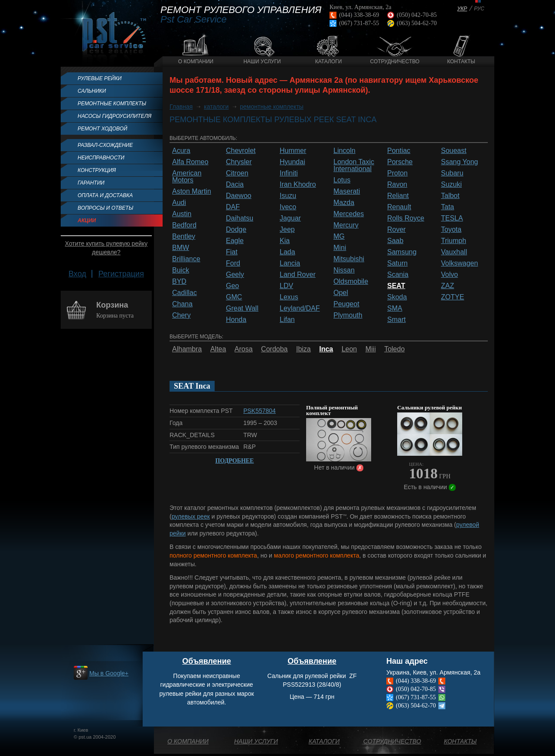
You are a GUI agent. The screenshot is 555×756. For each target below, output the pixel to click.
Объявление (207, 661)
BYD (179, 282)
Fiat (232, 252)
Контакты (461, 62)
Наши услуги (262, 62)
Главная (181, 107)
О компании (196, 62)
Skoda (397, 297)
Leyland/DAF (300, 308)
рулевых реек (191, 516)
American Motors (187, 177)
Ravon (397, 185)
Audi (179, 203)
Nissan (344, 270)
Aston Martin (192, 191)
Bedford (184, 225)
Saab (395, 241)
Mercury (346, 225)
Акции (87, 221)
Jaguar (290, 218)
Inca (326, 349)
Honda (236, 320)
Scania (398, 275)
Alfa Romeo (190, 162)
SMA (395, 308)
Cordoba (274, 349)
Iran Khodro (298, 185)
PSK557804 (260, 411)
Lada (287, 252)
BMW (181, 248)
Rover (397, 230)
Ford (233, 263)
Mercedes (349, 214)
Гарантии (91, 183)
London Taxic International (354, 165)
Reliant (398, 196)
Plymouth (348, 315)
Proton (397, 173)
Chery (181, 315)
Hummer (293, 151)
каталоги (216, 107)
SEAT (396, 286)
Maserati (347, 191)
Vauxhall (454, 252)
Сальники (92, 91)
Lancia (290, 263)
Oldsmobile (351, 282)
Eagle (235, 241)
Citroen (237, 173)
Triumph (454, 241)
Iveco (288, 207)
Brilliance (186, 259)
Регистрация (121, 274)
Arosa (244, 349)
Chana (182, 304)
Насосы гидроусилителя (114, 116)
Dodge (236, 230)
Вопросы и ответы (105, 208)
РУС (479, 9)
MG (339, 237)
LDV (286, 286)
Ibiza (304, 349)
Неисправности (101, 158)
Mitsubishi (349, 259)
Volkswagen (459, 263)
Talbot (450, 196)
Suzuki (451, 185)
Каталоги (329, 62)
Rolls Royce (406, 218)
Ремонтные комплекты (112, 104)
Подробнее (235, 461)
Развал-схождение (105, 145)
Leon (349, 349)
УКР (462, 9)
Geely (235, 275)
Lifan (287, 320)
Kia (285, 241)
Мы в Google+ (109, 673)
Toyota (451, 230)
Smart (397, 320)
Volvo (449, 275)
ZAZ (447, 286)
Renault (399, 207)
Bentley (184, 237)
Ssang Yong (459, 162)
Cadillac (184, 293)
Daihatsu (240, 218)
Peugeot (346, 304)
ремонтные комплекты (272, 107)
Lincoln (344, 151)
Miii (371, 349)
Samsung (402, 252)
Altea (218, 349)
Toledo (394, 349)
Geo (232, 286)
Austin (182, 214)
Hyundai (292, 162)
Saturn (397, 263)
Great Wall (242, 308)
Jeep (287, 230)
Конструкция (97, 170)
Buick (181, 270)
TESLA (452, 218)
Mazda (344, 203)
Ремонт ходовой (103, 129)
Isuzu (288, 196)
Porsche (400, 162)
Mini (340, 248)
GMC (234, 297)
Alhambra (187, 349)
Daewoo (239, 196)
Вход (77, 274)
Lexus (289, 297)
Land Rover (298, 275)
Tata (447, 207)
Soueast (454, 151)
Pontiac (399, 151)
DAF (233, 207)
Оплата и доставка (105, 195)
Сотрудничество (395, 62)
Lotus (342, 180)
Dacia (235, 185)
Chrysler (239, 162)
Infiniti (289, 173)
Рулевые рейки (100, 78)
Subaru (452, 173)
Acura (181, 151)
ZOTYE (452, 297)
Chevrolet (241, 151)
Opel (341, 293)
